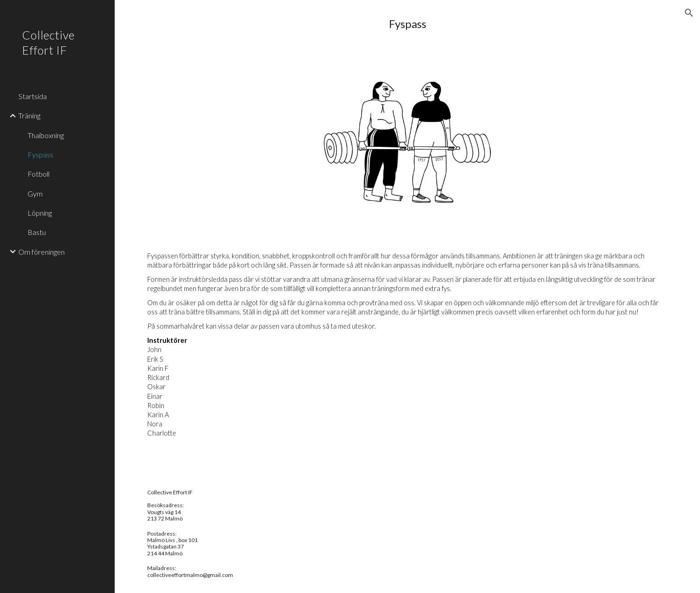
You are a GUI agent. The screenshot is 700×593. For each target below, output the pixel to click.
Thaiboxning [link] (46, 135)
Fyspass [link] (40, 154)
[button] (689, 13)
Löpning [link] (40, 213)
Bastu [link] (37, 232)
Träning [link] (29, 115)
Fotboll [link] (39, 174)
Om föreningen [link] (42, 252)
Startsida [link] (33, 96)
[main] (408, 24)
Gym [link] (35, 193)
